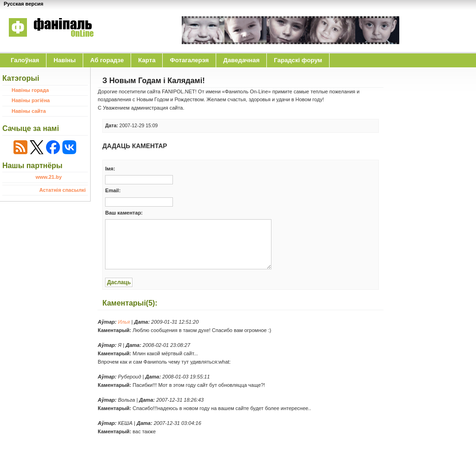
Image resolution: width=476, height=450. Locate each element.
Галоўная (25, 60)
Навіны (65, 60)
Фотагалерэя (189, 60)
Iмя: (110, 169)
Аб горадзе (107, 60)
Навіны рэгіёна (31, 100)
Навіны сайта (29, 111)
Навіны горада (30, 90)
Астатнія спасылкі (62, 190)
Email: (113, 190)
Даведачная (241, 60)
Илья (124, 322)
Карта (147, 60)
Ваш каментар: (124, 213)
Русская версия (23, 4)
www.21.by (48, 177)
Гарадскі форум (298, 60)
